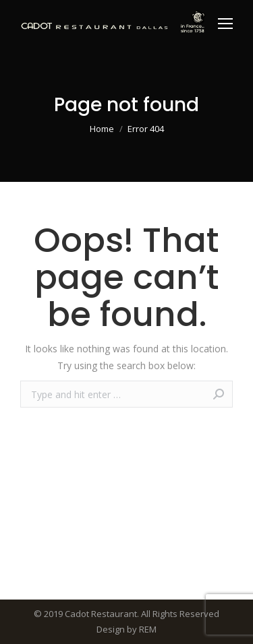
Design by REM (126, 629)
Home (102, 129)
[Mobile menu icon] (225, 24)
